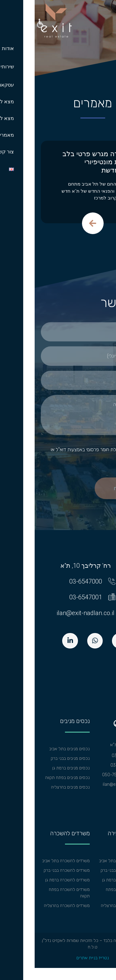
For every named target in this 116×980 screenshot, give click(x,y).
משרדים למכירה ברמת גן (89, 880)
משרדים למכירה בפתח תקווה (90, 893)
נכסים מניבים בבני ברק (36, 758)
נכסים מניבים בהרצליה (36, 787)
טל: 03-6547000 (93, 756)
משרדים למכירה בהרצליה (88, 906)
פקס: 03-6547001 (93, 765)
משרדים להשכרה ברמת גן (33, 880)
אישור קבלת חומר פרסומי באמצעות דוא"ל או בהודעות (62, 453)
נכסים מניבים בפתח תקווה (33, 778)
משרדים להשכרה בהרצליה (32, 906)
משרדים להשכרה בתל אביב (31, 861)
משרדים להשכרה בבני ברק (32, 870)
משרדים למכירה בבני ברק (88, 870)
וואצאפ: (103, 775)
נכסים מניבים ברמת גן (36, 768)
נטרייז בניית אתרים (58, 958)
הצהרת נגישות (97, 794)
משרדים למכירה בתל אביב (87, 861)
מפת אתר (101, 804)
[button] (5, 24)
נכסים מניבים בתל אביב (35, 749)
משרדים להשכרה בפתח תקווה (35, 893)
